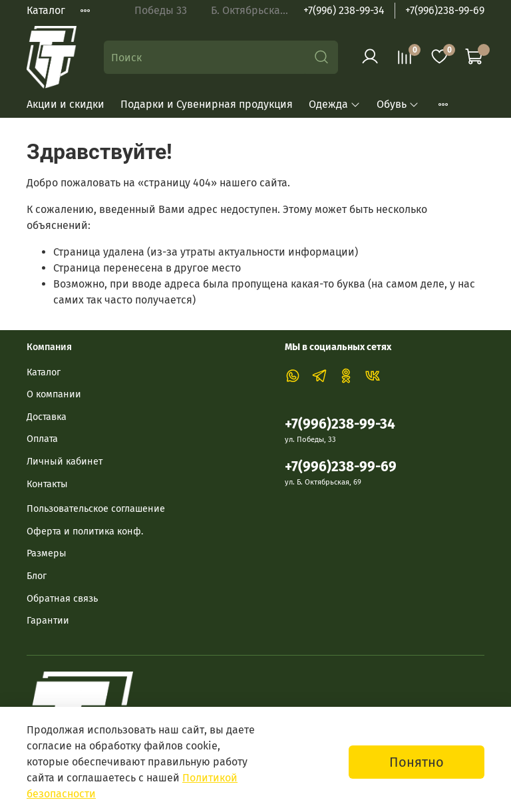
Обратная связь (62, 599)
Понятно (417, 762)
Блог (37, 576)
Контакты (47, 484)
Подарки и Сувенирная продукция (207, 104)
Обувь (398, 104)
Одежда (335, 104)
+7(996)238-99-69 (445, 10)
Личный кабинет (65, 462)
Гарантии (48, 621)
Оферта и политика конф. (85, 531)
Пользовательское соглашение (96, 509)
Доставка (47, 417)
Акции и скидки (66, 104)
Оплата (42, 439)
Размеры (47, 553)
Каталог (46, 10)
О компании (54, 394)
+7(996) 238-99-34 (344, 10)
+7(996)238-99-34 (340, 424)
